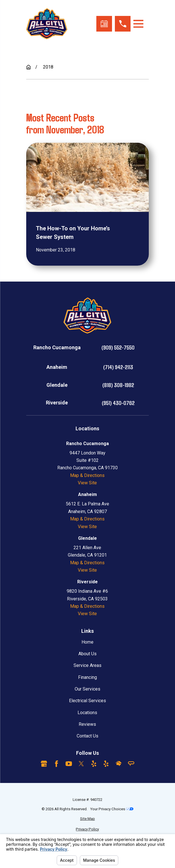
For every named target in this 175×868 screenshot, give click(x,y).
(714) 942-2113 (118, 367)
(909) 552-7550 (118, 347)
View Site (87, 483)
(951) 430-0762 (118, 403)
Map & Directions (87, 475)
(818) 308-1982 (118, 385)
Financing (87, 677)
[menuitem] (87, 819)
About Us (87, 654)
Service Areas (87, 665)
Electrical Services (87, 701)
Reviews (87, 724)
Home (87, 642)
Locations (87, 713)
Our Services (87, 689)
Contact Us (87, 736)
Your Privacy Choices (112, 809)
